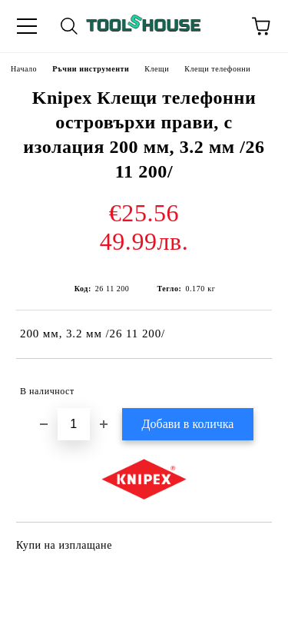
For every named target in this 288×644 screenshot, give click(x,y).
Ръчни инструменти (91, 69)
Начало (24, 69)
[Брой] (74, 424)
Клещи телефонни (217, 69)
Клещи (157, 69)
